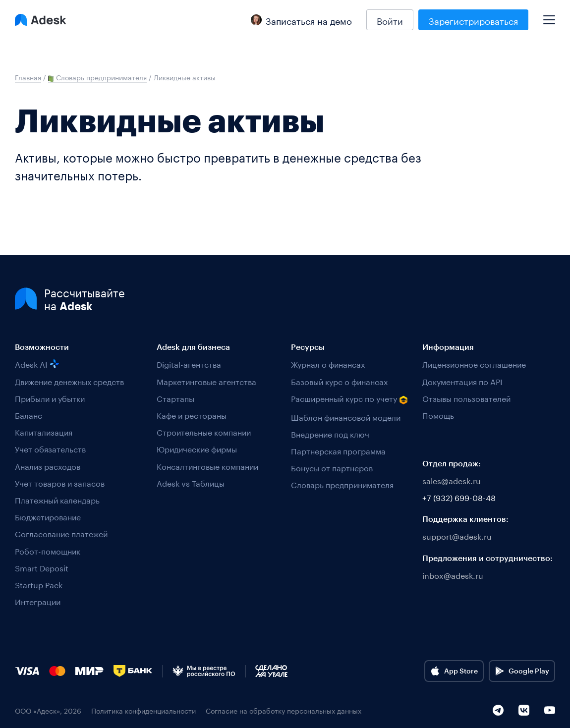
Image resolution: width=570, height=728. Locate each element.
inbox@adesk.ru (453, 575)
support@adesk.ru (457, 535)
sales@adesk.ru (452, 480)
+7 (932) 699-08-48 (459, 497)
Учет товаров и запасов (60, 482)
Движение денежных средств (69, 381)
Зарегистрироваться (473, 20)
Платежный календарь (57, 499)
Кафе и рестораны (192, 415)
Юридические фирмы (197, 448)
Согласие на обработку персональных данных (284, 710)
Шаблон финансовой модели (346, 417)
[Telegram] (498, 710)
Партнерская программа (338, 450)
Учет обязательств (50, 448)
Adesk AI (37, 364)
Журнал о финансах (328, 364)
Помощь (438, 415)
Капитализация (44, 431)
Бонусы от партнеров (332, 467)
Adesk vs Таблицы (191, 482)
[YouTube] (550, 710)
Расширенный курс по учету (349, 399)
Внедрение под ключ (330, 433)
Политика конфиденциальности (143, 710)
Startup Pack (39, 584)
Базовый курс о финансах (339, 381)
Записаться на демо (301, 20)
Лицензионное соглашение (474, 364)
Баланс (28, 415)
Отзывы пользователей (466, 398)
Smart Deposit (42, 567)
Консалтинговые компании (207, 466)
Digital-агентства (189, 364)
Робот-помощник (48, 550)
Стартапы (175, 398)
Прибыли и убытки (50, 398)
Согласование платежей (61, 533)
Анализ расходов (48, 466)
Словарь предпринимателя (342, 484)
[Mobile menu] (549, 16)
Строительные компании (204, 431)
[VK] (524, 710)
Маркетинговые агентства (206, 381)
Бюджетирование (48, 516)
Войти (390, 20)
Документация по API (462, 381)
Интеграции (38, 601)
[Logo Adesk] (41, 20)
